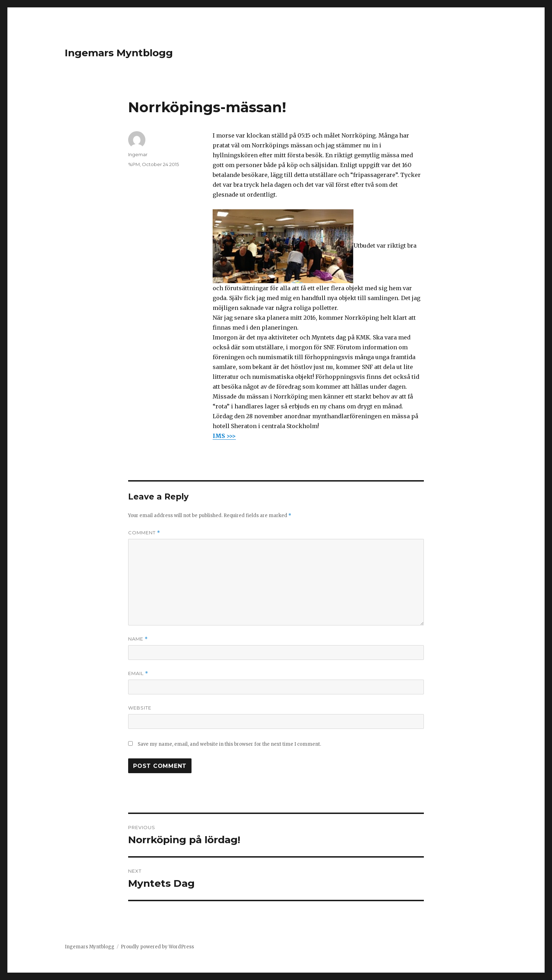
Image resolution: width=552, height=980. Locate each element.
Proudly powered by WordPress (157, 947)
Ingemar (138, 154)
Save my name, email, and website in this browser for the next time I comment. (229, 744)
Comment (144, 533)
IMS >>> (224, 436)
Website (140, 708)
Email (138, 673)
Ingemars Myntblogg (119, 53)
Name (138, 639)
